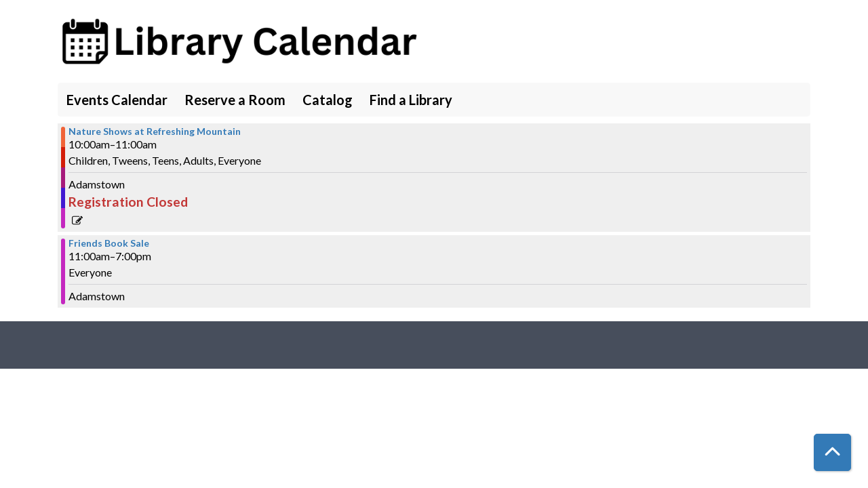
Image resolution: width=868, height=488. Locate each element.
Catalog (328, 100)
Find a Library (411, 100)
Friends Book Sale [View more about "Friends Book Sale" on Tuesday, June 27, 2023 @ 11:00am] (109, 243)
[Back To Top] (832, 452)
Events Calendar (117, 100)
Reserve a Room (235, 100)
